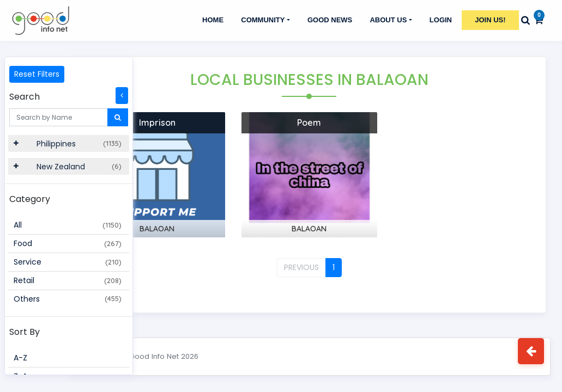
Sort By (25, 332)
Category (30, 199)
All (68, 225)
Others (68, 299)
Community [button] (263, 20)
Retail (68, 280)
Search (25, 97)
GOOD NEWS (330, 20)
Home (213, 20)
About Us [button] (388, 20)
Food (68, 243)
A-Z (20, 358)
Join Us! (490, 20)
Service (68, 262)
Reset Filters (37, 74)
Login (441, 20)
